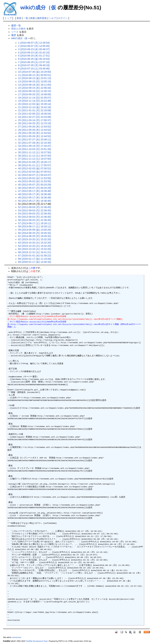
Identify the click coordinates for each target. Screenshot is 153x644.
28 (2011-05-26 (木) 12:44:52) (35, 130)
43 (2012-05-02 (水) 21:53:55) (35, 178)
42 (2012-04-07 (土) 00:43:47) (35, 175)
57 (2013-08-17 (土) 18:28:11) (35, 223)
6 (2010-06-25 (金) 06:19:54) (34, 59)
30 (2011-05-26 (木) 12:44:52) (35, 136)
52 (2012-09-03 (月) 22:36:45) (35, 207)
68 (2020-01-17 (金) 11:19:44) (35, 259)
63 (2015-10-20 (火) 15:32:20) (35, 243)
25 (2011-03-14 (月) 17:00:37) (35, 120)
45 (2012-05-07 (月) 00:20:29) (35, 185)
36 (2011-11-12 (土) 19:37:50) (35, 156)
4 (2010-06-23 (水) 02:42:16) (34, 53)
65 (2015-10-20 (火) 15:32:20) (35, 249)
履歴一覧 (16, 25)
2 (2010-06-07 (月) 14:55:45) (34, 46)
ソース (15, 32)
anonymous (17, 637)
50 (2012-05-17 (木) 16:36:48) (35, 201)
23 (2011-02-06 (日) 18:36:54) (35, 114)
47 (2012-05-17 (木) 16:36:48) (35, 191)
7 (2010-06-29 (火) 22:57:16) (34, 62)
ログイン (63, 18)
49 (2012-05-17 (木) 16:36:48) (35, 198)
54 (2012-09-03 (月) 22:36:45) (35, 214)
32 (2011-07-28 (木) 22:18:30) (35, 143)
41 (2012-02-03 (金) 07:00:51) (35, 172)
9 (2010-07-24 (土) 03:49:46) (34, 69)
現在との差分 (18, 29)
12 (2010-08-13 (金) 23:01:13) (35, 78)
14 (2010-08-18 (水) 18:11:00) (35, 85)
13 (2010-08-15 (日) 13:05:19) (35, 81)
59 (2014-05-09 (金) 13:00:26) (35, 230)
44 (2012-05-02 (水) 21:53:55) (35, 181)
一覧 (26, 18)
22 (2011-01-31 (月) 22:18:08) (35, 110)
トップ (8, 18)
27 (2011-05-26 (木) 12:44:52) (35, 127)
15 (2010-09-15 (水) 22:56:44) (35, 88)
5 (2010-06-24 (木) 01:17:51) (34, 56)
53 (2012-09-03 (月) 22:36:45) (35, 210)
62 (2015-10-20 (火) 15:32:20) (35, 239)
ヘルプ (52, 18)
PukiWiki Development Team (37, 641)
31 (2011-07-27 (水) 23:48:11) (35, 139)
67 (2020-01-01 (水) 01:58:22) (35, 256)
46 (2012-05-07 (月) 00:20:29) (35, 188)
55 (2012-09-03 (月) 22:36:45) (35, 217)
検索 (33, 18)
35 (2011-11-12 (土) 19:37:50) (35, 152)
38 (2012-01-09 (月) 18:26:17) (35, 162)
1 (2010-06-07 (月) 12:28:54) (34, 43)
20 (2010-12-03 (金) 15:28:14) (35, 104)
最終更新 (42, 18)
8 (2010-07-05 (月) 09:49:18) (34, 65)
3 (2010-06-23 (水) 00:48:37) (34, 49)
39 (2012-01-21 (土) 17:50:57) (35, 165)
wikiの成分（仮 (38, 7)
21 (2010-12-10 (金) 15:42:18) (35, 107)
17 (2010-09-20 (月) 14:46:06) (35, 94)
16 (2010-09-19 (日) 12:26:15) (35, 91)
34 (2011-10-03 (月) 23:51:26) (35, 149)
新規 (19, 18)
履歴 (14, 35)
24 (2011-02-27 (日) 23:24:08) (35, 117)
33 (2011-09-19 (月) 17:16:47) (35, 146)
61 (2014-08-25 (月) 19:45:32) (35, 236)
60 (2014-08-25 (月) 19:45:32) (35, 233)
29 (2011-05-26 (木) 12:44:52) (35, 133)
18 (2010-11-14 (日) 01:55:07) (35, 98)
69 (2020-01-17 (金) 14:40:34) (35, 262)
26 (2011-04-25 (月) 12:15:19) (35, 123)
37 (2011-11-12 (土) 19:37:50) (35, 159)
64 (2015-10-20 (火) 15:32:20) (35, 246)
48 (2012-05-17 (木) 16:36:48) (35, 194)
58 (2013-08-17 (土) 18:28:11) (35, 226)
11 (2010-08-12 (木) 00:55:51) (35, 75)
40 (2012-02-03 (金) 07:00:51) (35, 168)
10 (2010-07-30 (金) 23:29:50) (35, 72)
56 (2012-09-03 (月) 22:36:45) (35, 220)
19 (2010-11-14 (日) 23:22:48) (35, 101)
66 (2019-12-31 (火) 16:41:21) (35, 252)
